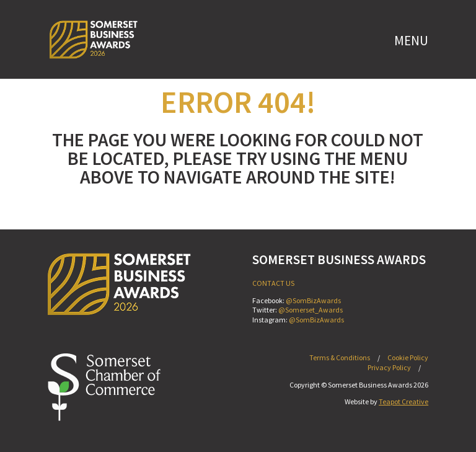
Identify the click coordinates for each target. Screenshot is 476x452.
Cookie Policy (408, 357)
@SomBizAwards (313, 300)
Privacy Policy (389, 367)
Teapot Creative (403, 401)
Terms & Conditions (340, 357)
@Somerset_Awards (311, 310)
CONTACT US (273, 283)
